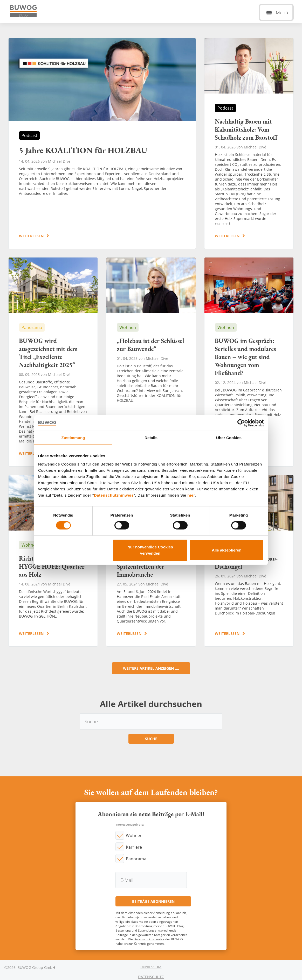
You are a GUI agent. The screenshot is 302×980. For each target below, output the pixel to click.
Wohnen (134, 835)
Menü (282, 12)
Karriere (134, 847)
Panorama (136, 859)
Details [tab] (151, 437)
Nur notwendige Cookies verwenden (150, 550)
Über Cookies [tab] (229, 437)
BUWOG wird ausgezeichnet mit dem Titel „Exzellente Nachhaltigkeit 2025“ (53, 362)
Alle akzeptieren (227, 550)
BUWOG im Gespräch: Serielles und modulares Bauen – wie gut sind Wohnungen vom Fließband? (249, 362)
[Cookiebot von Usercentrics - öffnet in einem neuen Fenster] (241, 423)
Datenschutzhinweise (149, 939)
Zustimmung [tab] (73, 437)
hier (191, 495)
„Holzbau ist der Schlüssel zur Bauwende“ (151, 362)
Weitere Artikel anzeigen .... (151, 668)
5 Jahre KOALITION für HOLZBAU (102, 143)
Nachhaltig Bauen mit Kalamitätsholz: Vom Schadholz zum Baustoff (249, 143)
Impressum (151, 967)
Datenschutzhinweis (114, 495)
